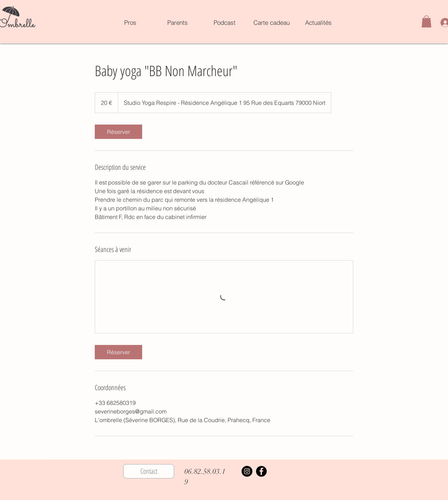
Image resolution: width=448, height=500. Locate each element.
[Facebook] (261, 471)
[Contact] (149, 471)
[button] (426, 21)
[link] (118, 132)
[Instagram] (247, 471)
